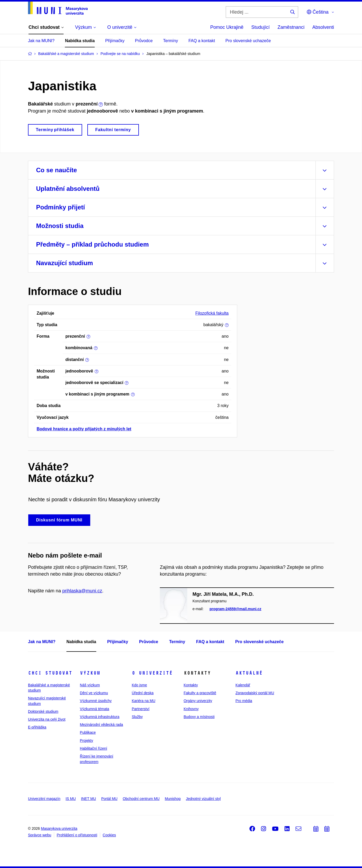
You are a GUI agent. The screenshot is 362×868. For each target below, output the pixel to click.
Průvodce (144, 41)
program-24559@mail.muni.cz (235, 609)
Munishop (173, 799)
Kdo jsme (139, 685)
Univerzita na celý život (47, 719)
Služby (137, 717)
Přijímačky (115, 41)
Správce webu (40, 835)
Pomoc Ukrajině (227, 27)
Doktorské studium (43, 711)
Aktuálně (249, 673)
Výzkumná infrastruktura (100, 717)
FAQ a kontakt (202, 41)
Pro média (244, 701)
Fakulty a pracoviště (200, 693)
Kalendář (243, 685)
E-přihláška (37, 727)
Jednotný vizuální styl (203, 799)
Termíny (171, 41)
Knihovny (191, 709)
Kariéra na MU (144, 701)
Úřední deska (143, 693)
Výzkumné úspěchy (96, 701)
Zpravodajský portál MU (255, 693)
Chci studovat (50, 673)
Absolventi (323, 27)
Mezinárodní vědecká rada (101, 725)
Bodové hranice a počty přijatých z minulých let (84, 429)
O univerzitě (152, 673)
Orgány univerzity (198, 701)
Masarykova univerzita (59, 828)
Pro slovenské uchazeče (248, 41)
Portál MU (109, 799)
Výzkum (90, 673)
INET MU (89, 799)
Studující (261, 27)
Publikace (88, 732)
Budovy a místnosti (199, 717)
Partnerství (141, 709)
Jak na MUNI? (41, 41)
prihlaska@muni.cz (82, 591)
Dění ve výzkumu (94, 693)
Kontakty (191, 685)
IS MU (71, 799)
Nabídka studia (80, 41)
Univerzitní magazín (44, 799)
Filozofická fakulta (212, 313)
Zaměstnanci (291, 27)
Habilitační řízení (93, 748)
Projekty (86, 741)
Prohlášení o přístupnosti (77, 835)
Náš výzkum (90, 685)
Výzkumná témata (94, 709)
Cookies (109, 835)
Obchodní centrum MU (141, 799)
